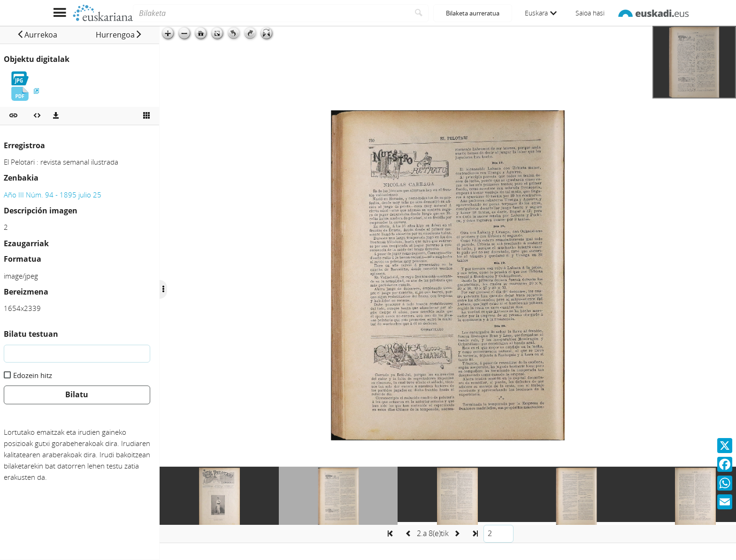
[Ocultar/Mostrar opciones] (163, 289)
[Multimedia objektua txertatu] (37, 116)
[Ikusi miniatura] (146, 116)
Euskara (541, 13)
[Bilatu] (419, 13)
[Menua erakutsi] (59, 13)
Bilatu (77, 394)
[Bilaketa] (271, 13)
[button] (37, 35)
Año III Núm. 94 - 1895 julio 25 (53, 195)
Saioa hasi (590, 13)
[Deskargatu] (56, 116)
